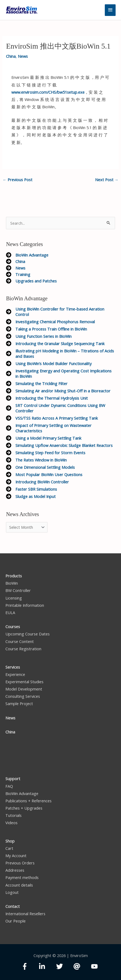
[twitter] (64, 966)
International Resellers (25, 914)
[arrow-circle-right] (27, 255)
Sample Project (19, 703)
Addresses (15, 870)
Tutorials (14, 815)
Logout (12, 892)
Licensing (14, 598)
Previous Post (18, 180)
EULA (10, 612)
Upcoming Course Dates (28, 634)
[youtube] (95, 966)
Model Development (24, 689)
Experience (15, 674)
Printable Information (25, 605)
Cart (9, 848)
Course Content (20, 641)
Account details (19, 885)
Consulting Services (23, 696)
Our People (16, 921)
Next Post (107, 180)
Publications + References (28, 801)
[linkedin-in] (47, 966)
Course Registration (23, 649)
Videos (11, 823)
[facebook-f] (30, 966)
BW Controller (18, 590)
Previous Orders (20, 863)
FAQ (9, 786)
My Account (16, 856)
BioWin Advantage (22, 793)
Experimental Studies (24, 682)
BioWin (12, 583)
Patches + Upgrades (24, 808)
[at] (82, 966)
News (23, 56)
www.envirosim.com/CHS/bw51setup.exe (48, 92)
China (11, 56)
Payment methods (22, 877)
